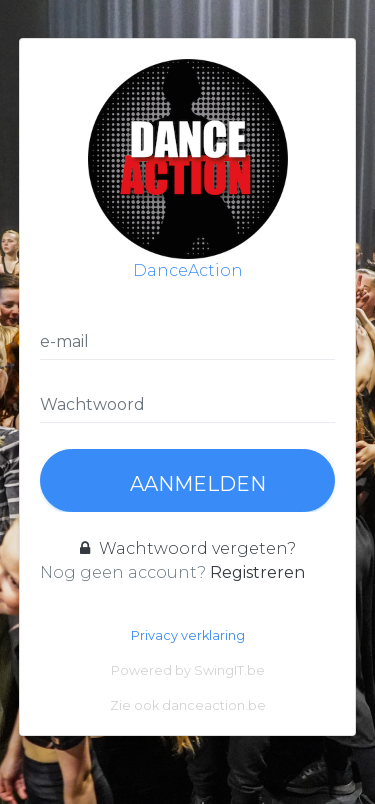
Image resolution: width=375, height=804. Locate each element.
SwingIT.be (229, 670)
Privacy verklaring (188, 635)
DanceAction (188, 169)
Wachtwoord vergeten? (188, 548)
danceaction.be (214, 705)
